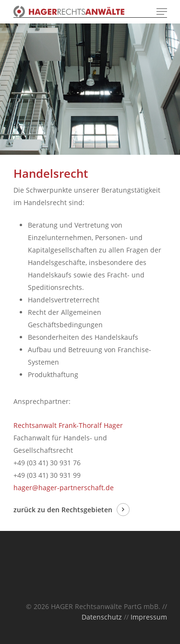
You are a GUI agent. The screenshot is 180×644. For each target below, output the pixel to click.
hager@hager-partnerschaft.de (64, 488)
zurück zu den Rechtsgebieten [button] (63, 510)
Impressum (149, 617)
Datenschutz (102, 617)
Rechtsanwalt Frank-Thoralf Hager (68, 425)
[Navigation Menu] (162, 11)
